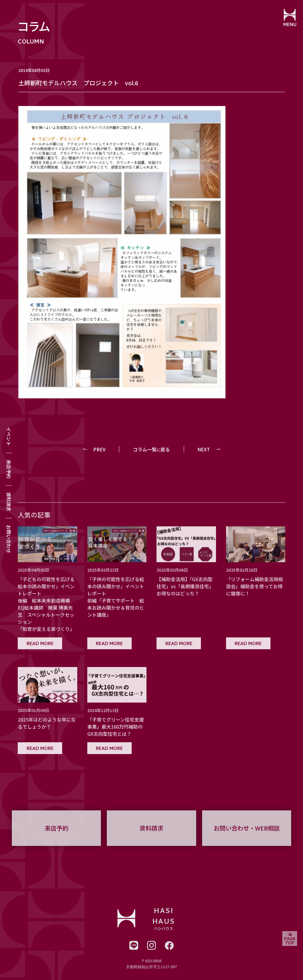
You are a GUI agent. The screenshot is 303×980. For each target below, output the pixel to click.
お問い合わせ (9, 539)
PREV (99, 449)
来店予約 (9, 469)
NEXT (204, 449)
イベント (9, 437)
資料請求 (9, 502)
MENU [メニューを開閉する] (290, 25)
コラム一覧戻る (151, 449)
